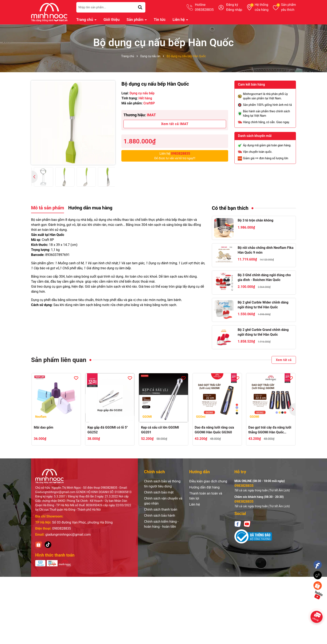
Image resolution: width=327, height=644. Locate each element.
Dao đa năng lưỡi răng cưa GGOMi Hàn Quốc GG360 (214, 430)
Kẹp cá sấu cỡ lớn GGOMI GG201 (160, 430)
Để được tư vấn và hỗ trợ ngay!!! (175, 156)
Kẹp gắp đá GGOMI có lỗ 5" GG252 (108, 430)
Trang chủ (85, 20)
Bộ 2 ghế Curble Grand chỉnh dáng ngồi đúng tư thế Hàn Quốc (263, 332)
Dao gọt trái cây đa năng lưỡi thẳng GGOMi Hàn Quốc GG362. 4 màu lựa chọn (270, 430)
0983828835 (62, 528)
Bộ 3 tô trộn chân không (256, 220)
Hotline (204, 8)
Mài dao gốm (43, 427)
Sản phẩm (288, 8)
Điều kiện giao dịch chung (208, 481)
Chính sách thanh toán (161, 509)
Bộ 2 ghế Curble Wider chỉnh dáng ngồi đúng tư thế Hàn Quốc (263, 305)
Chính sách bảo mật (159, 492)
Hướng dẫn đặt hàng (204, 487)
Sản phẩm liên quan (59, 360)
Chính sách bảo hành (160, 516)
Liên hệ (179, 20)
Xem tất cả (284, 360)
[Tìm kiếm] (140, 7)
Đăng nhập (234, 10)
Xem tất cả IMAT (175, 124)
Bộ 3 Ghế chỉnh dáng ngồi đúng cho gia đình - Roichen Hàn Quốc (264, 277)
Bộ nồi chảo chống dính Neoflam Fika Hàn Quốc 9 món (266, 250)
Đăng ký (232, 5)
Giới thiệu (111, 20)
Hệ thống (262, 8)
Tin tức (160, 20)
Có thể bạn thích (230, 208)
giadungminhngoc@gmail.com (68, 535)
